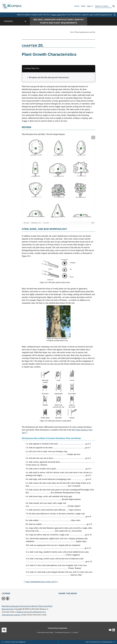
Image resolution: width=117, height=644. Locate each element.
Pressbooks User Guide (45, 632)
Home (77, 6)
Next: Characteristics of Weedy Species (100, 642)
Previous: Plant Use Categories (14, 642)
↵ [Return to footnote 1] (57, 582)
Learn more (56, 15)
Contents (15, 21)
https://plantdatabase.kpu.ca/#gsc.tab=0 (41, 582)
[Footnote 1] (27, 433)
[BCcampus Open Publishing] (12, 6)
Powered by (58, 628)
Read (83, 6)
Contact (75, 632)
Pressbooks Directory (63, 632)
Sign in (90, 6)
